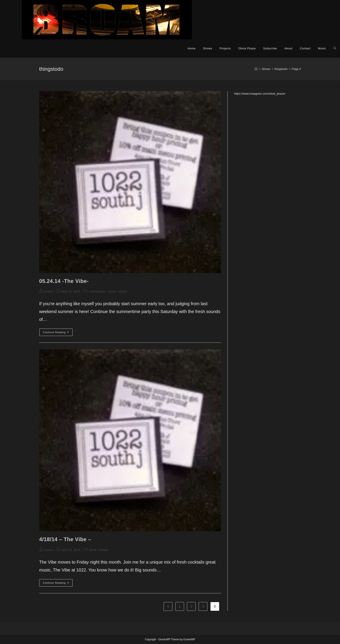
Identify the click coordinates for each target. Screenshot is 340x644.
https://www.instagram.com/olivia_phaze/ (260, 94)
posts (112, 291)
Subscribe (270, 48)
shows (123, 291)
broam (49, 291)
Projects (225, 48)
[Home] (256, 69)
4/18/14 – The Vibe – (65, 539)
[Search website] (335, 48)
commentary (97, 291)
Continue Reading (58, 333)
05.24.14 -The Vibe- (64, 281)
